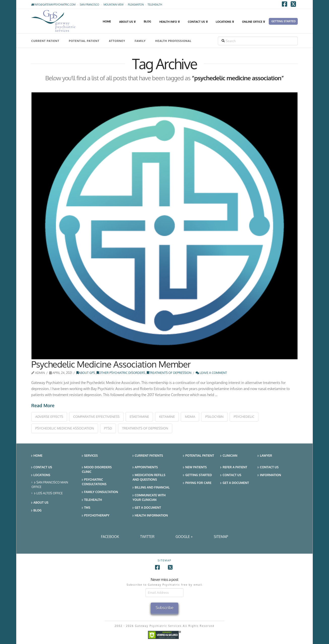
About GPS (86, 373)
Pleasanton (136, 5)
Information (269, 475)
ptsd (108, 428)
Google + (184, 537)
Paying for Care (197, 483)
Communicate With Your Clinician (149, 497)
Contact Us (42, 467)
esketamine (139, 417)
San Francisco (90, 5)
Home (37, 456)
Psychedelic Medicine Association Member (111, 364)
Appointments (145, 467)
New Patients (195, 467)
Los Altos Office (49, 493)
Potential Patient (84, 41)
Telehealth (92, 500)
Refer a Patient (234, 467)
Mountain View (114, 5)
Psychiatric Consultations (94, 482)
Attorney (117, 41)
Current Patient (45, 41)
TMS (86, 508)
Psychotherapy (96, 516)
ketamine (167, 417)
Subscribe (164, 608)
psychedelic (244, 417)
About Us (40, 503)
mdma (190, 417)
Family (140, 41)
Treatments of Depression (169, 373)
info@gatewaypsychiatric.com (53, 5)
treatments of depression (145, 428)
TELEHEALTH (155, 5)
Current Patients (148, 456)
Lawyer (265, 456)
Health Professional (173, 41)
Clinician (229, 456)
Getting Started (197, 475)
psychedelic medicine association (65, 428)
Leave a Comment (211, 373)
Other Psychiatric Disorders (121, 373)
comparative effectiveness (96, 417)
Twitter (147, 537)
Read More (43, 405)
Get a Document (147, 508)
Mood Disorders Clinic (97, 469)
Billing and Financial (151, 488)
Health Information (150, 516)
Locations (41, 475)
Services (90, 456)
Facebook (110, 537)
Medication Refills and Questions (149, 477)
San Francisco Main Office (50, 485)
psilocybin (214, 417)
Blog (36, 511)
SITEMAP (221, 537)
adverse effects (49, 417)
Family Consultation (100, 492)
